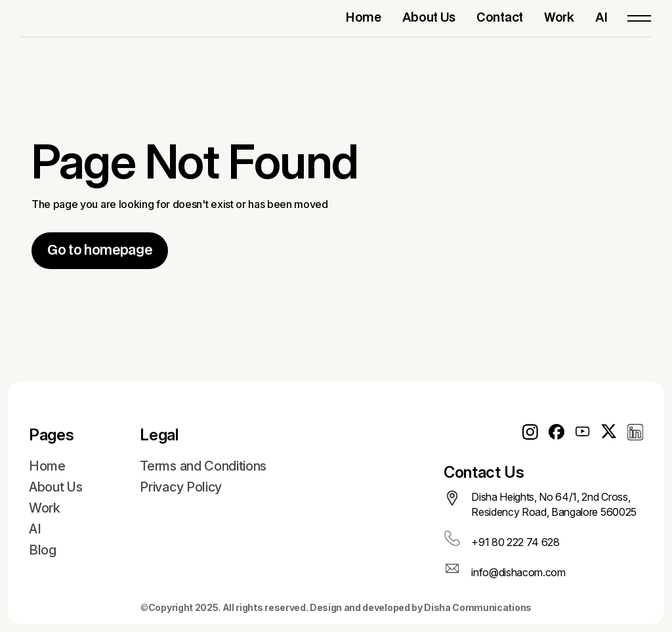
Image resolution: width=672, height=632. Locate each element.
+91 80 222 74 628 (515, 542)
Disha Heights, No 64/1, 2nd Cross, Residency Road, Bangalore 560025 (554, 504)
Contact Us (484, 472)
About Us (55, 487)
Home (47, 466)
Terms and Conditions (203, 466)
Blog (43, 550)
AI (35, 529)
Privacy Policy (181, 487)
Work (45, 508)
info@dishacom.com (518, 572)
